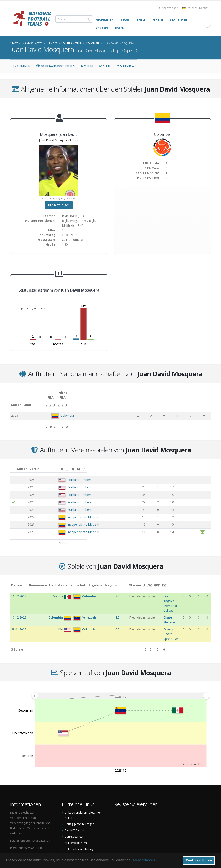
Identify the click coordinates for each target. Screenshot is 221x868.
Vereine (87, 66)
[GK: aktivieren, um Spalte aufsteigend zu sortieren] (193, 581)
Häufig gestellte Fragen (80, 796)
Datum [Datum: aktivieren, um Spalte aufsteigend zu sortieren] (17, 580)
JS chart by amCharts (33, 308)
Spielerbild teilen (76, 815)
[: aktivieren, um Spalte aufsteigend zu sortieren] (14, 464)
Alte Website (169, 8)
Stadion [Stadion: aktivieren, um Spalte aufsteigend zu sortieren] (146, 580)
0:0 (101, 611)
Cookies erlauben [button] (199, 860)
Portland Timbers (67, 475)
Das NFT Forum (74, 803)
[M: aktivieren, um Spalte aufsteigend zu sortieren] (199, 464)
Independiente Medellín (71, 512)
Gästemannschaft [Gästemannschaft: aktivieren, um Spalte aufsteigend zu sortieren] (78, 580)
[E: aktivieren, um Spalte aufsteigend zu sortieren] (143, 400)
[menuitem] (120, 668)
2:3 (101, 591)
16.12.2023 (19, 591)
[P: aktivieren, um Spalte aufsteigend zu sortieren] (207, 464)
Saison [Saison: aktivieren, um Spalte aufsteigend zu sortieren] (16, 400)
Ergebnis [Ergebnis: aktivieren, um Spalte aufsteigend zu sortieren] (102, 580)
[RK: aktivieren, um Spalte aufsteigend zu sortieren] (208, 581)
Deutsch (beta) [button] (195, 8)
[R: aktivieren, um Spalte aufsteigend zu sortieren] (182, 464)
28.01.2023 (19, 611)
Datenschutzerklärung (79, 821)
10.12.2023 (19, 603)
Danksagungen (74, 809)
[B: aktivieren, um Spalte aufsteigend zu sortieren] (132, 400)
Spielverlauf (127, 66)
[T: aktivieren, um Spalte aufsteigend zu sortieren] (154, 400)
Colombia (65, 411)
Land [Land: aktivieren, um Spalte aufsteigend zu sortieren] (53, 400)
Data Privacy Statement (79, 828)
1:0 (101, 603)
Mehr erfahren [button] (144, 860)
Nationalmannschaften (55, 66)
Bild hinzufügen (59, 205)
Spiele (105, 66)
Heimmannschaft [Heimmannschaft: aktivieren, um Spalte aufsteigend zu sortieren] (48, 580)
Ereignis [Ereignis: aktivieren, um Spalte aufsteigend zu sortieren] (117, 580)
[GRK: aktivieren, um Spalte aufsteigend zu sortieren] (201, 581)
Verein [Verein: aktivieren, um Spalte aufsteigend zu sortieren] (50, 464)
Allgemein (22, 66)
